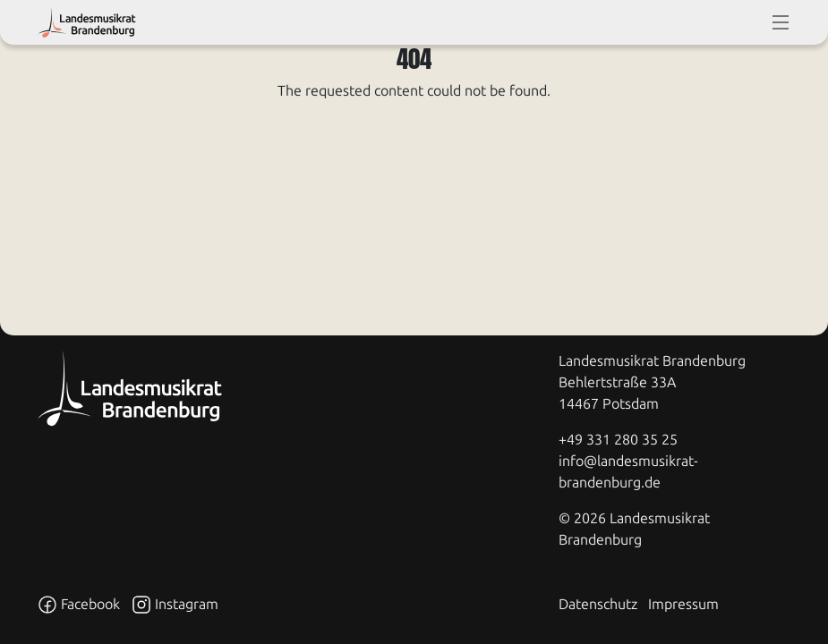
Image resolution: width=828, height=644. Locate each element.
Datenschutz (598, 604)
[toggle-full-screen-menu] (781, 22)
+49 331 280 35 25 (618, 440)
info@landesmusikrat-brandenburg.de (628, 472)
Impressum (683, 604)
